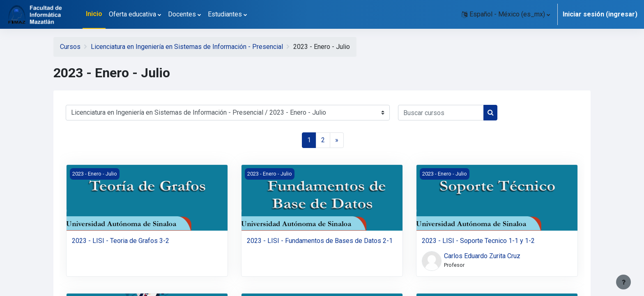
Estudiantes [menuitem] (225, 14)
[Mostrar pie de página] (623, 282)
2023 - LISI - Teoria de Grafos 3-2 (121, 241)
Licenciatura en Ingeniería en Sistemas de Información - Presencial (187, 47)
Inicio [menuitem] (94, 14)
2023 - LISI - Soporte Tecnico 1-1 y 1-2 (478, 241)
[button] (506, 14)
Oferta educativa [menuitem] (132, 14)
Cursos (70, 47)
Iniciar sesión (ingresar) (600, 14)
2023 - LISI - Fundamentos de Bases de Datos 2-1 (320, 241)
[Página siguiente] (337, 140)
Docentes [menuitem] (182, 14)
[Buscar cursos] (441, 113)
